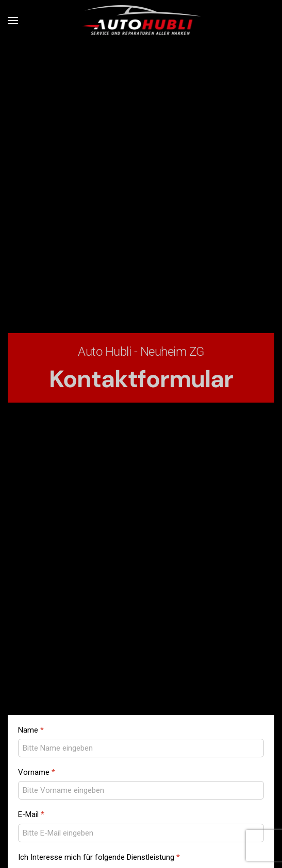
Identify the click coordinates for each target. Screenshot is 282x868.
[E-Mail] (141, 833)
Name (31, 730)
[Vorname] (141, 790)
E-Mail (31, 814)
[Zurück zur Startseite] (141, 21)
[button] (13, 21)
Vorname (37, 772)
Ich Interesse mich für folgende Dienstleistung (99, 857)
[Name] (141, 748)
